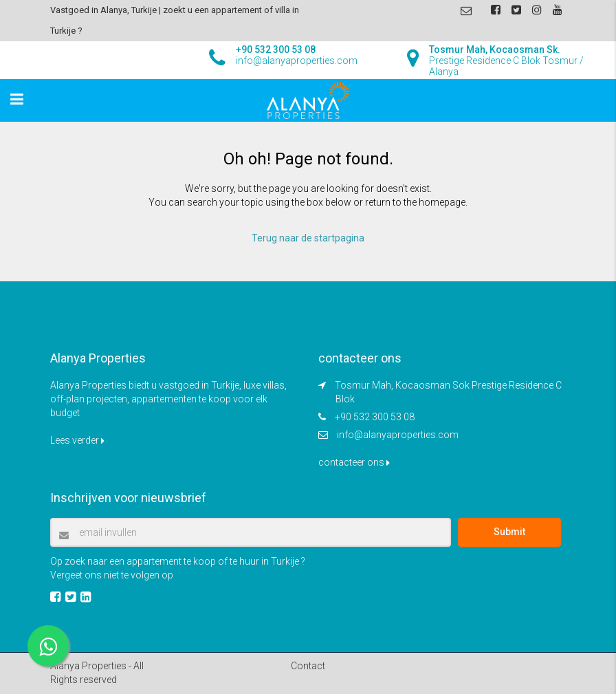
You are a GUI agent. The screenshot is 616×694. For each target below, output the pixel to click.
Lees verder (77, 440)
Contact (308, 666)
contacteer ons (354, 462)
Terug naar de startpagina (308, 238)
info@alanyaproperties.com (398, 435)
